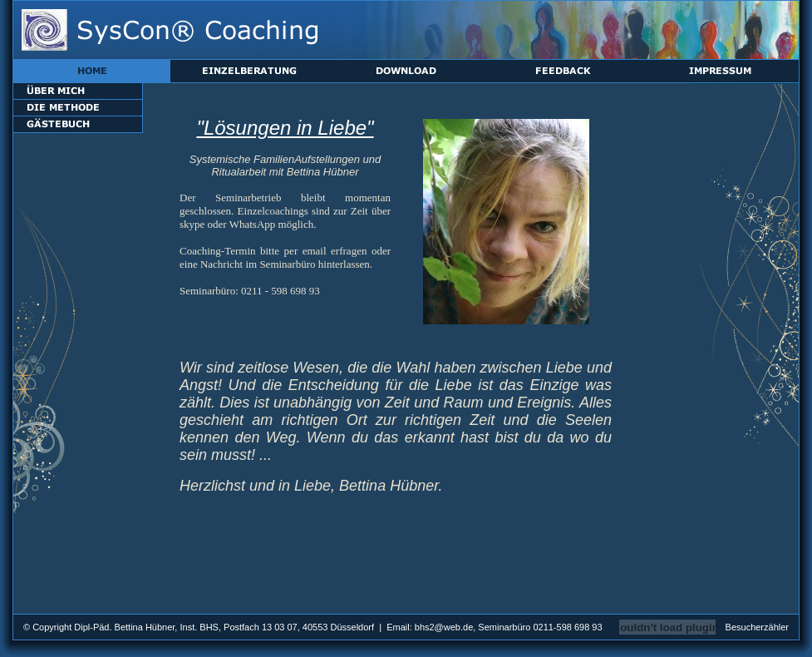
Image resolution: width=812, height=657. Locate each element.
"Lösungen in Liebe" (285, 128)
